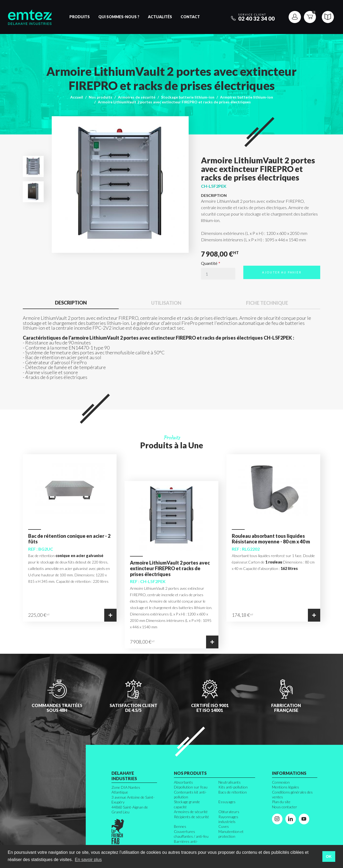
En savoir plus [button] (88, 860)
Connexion (281, 782)
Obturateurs (229, 812)
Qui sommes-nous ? (119, 17)
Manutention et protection (231, 834)
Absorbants (183, 782)
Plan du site (281, 802)
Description (71, 303)
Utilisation (166, 303)
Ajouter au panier (282, 272)
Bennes (180, 826)
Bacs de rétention (233, 792)
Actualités (160, 17)
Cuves (224, 826)
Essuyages (227, 802)
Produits (80, 17)
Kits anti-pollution (233, 787)
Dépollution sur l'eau (191, 787)
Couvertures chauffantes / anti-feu (191, 834)
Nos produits (100, 97)
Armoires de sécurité (137, 97)
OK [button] (329, 856)
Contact (190, 17)
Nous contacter (285, 807)
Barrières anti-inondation (186, 844)
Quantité (209, 263)
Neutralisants (230, 782)
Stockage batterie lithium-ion (188, 97)
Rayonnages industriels (228, 819)
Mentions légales (286, 787)
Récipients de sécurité (191, 817)
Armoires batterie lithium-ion (247, 97)
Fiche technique (267, 303)
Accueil (77, 97)
